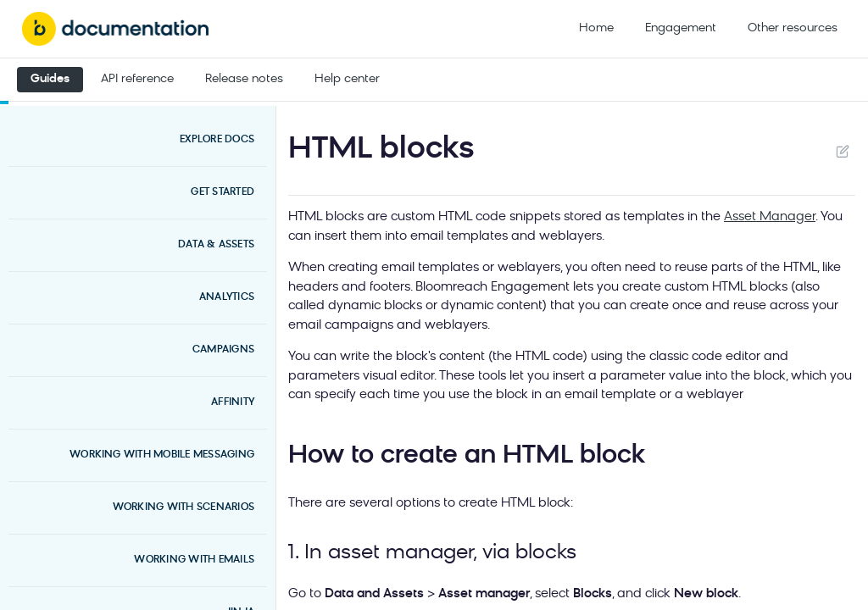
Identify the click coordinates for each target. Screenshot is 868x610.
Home (596, 28)
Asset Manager (770, 217)
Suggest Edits (842, 151)
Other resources (793, 28)
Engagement (681, 28)
